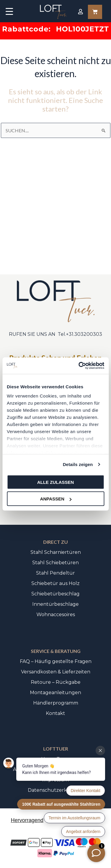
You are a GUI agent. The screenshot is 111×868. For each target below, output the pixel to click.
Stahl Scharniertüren (56, 552)
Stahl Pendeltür (55, 573)
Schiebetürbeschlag (55, 594)
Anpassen (56, 499)
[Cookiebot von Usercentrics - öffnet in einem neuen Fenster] (79, 366)
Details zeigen (78, 464)
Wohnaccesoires (56, 615)
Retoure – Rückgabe (56, 682)
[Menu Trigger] (9, 11)
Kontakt (55, 713)
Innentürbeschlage (55, 604)
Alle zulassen (55, 482)
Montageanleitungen (55, 693)
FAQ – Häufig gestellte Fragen (56, 661)
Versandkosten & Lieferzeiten (56, 672)
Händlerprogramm (56, 703)
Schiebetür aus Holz (55, 583)
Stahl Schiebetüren (55, 563)
